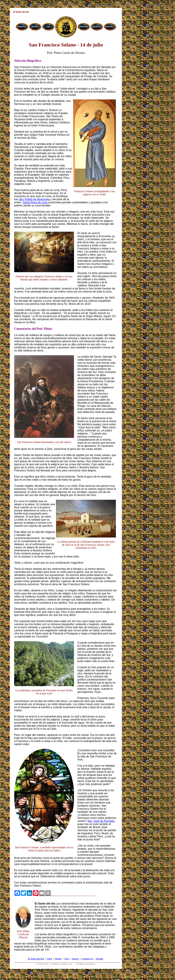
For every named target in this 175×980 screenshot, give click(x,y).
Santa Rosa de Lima (35, 202)
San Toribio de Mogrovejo (34, 199)
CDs (67, 959)
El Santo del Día (36, 959)
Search (75, 959)
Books (58, 959)
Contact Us (87, 959)
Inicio (50, 959)
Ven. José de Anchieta (101, 821)
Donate (99, 959)
